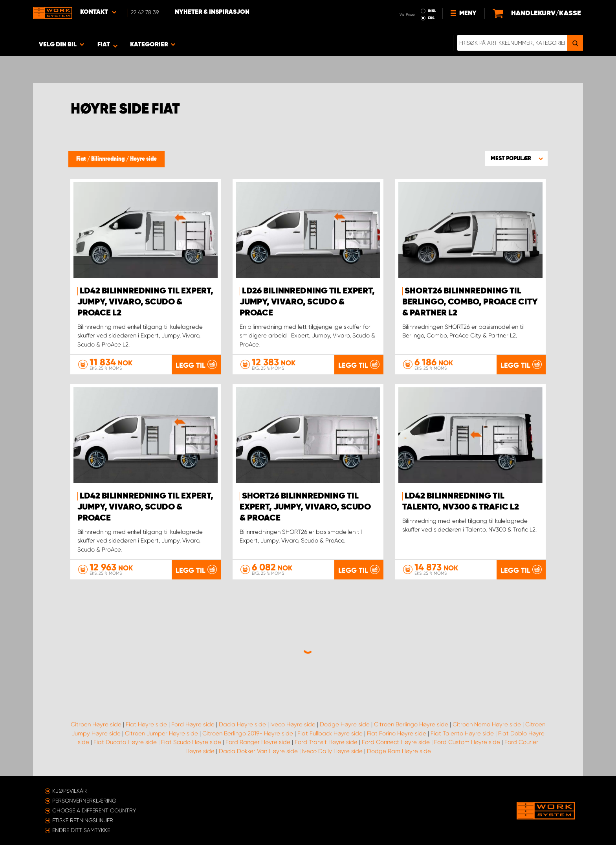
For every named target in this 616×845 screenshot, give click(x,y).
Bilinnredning (109, 159)
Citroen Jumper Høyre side (161, 733)
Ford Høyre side (193, 724)
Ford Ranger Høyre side (258, 742)
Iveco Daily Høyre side (332, 751)
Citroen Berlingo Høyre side (411, 724)
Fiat (82, 159)
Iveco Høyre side (293, 724)
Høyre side (143, 159)
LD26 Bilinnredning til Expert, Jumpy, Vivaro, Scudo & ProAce (307, 302)
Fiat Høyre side (146, 724)
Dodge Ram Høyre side (399, 751)
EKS (431, 18)
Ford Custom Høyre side (467, 742)
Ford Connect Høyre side (396, 742)
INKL (432, 11)
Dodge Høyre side (345, 724)
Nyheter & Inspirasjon (212, 12)
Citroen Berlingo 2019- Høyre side (248, 733)
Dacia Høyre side (242, 724)
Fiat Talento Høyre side (462, 733)
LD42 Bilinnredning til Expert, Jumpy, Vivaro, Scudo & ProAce (145, 507)
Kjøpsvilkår (70, 791)
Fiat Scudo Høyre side (191, 742)
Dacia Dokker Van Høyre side (258, 751)
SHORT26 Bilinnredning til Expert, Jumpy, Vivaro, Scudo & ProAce (305, 507)
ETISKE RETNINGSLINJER (83, 820)
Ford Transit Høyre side (326, 742)
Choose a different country (94, 810)
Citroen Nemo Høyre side (487, 724)
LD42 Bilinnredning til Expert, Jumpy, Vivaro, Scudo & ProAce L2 (145, 302)
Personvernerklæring (84, 801)
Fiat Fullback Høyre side (330, 733)
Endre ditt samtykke (81, 830)
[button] (516, 158)
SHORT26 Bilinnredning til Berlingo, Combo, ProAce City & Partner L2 (470, 302)
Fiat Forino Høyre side (397, 733)
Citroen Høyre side (96, 724)
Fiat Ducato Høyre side (125, 742)
